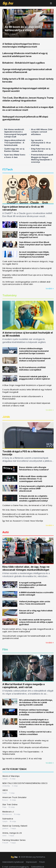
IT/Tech (8, 169)
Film (5, 649)
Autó (6, 532)
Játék (6, 417)
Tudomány (10, 295)
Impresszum (31, 862)
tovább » (50, 289)
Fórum (42, 862)
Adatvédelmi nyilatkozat (13, 862)
